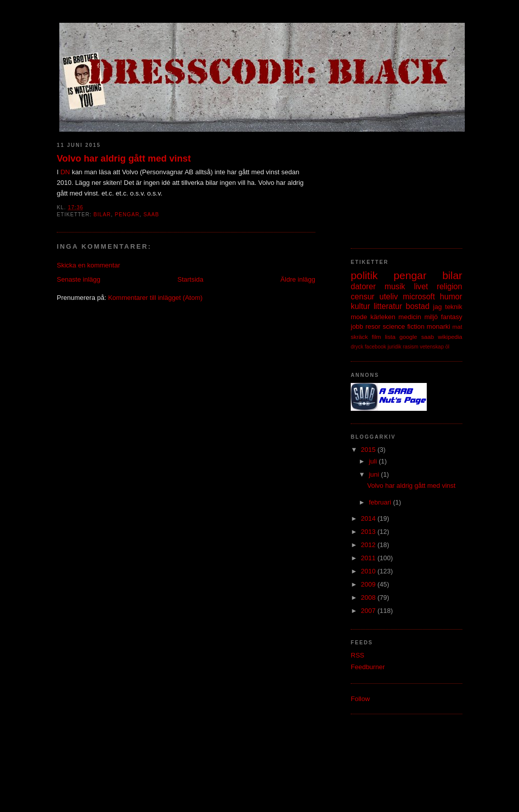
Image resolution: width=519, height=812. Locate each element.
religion (450, 286)
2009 (369, 584)
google (408, 337)
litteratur (388, 306)
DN (65, 172)
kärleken (383, 317)
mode (359, 317)
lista (390, 337)
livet (421, 286)
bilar (102, 215)
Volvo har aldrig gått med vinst (124, 159)
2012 (369, 545)
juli (374, 461)
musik (395, 286)
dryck (357, 347)
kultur (360, 306)
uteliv (389, 297)
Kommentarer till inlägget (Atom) (155, 298)
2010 (369, 571)
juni (375, 474)
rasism (411, 347)
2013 (369, 532)
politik (364, 275)
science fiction (403, 326)
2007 (369, 611)
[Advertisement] (401, 185)
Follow (360, 699)
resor (373, 326)
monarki (438, 326)
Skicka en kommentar (88, 265)
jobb (357, 326)
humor (451, 297)
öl (448, 347)
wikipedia (450, 337)
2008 (369, 597)
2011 (369, 558)
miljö (431, 317)
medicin (410, 317)
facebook (376, 347)
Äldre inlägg (298, 279)
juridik (395, 347)
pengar (127, 215)
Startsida (190, 279)
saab (151, 215)
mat (457, 326)
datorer (363, 286)
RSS (358, 655)
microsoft (419, 297)
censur (363, 297)
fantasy (452, 317)
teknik (454, 307)
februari (381, 502)
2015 (369, 450)
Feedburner (368, 667)
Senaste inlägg (79, 279)
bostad (418, 306)
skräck (359, 337)
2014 (369, 518)
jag (437, 307)
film (377, 337)
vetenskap (432, 347)
